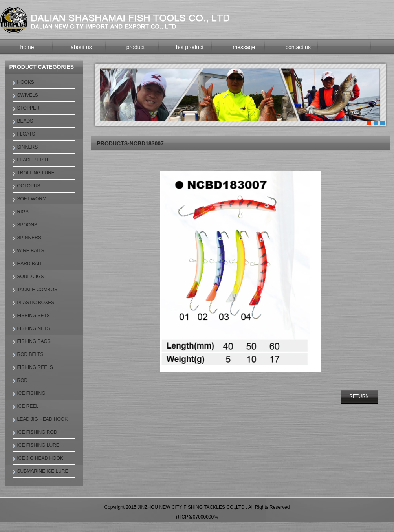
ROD (23, 380)
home (27, 47)
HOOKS (26, 82)
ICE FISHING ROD (37, 432)
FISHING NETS (34, 328)
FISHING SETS (34, 316)
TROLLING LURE (36, 173)
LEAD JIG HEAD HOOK (43, 419)
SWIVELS (28, 95)
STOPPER (28, 108)
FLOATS (26, 134)
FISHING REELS (35, 367)
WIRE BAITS (31, 251)
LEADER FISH (33, 160)
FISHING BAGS (34, 341)
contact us (298, 47)
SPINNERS (29, 238)
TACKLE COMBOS (37, 290)
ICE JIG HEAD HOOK (40, 458)
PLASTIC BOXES (36, 303)
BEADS (25, 121)
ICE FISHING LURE (38, 445)
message (244, 47)
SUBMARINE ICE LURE (43, 471)
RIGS (23, 212)
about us (81, 47)
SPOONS (27, 225)
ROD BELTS (30, 354)
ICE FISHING (31, 393)
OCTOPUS (29, 186)
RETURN (359, 396)
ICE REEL (28, 406)
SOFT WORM (32, 199)
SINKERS (28, 147)
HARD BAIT (30, 264)
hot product (190, 47)
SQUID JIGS (31, 277)
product (136, 47)
